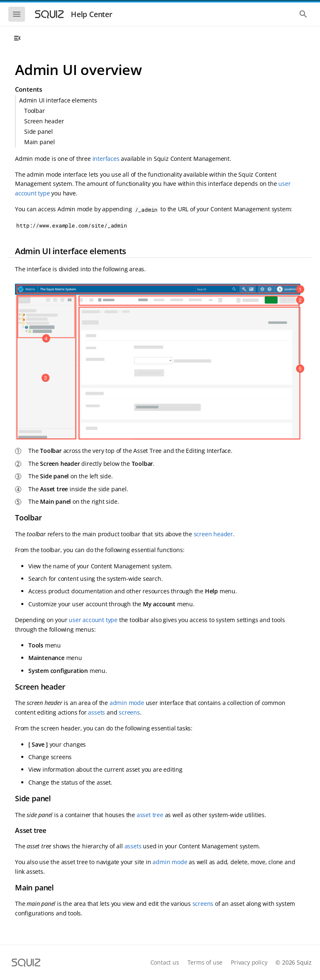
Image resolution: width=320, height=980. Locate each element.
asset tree (150, 815)
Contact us (165, 962)
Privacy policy (249, 962)
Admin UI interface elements (58, 100)
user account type (93, 620)
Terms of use (205, 962)
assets (96, 712)
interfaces (106, 159)
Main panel (40, 142)
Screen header (44, 121)
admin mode (127, 703)
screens (129, 712)
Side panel (39, 131)
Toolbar (35, 111)
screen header (213, 534)
